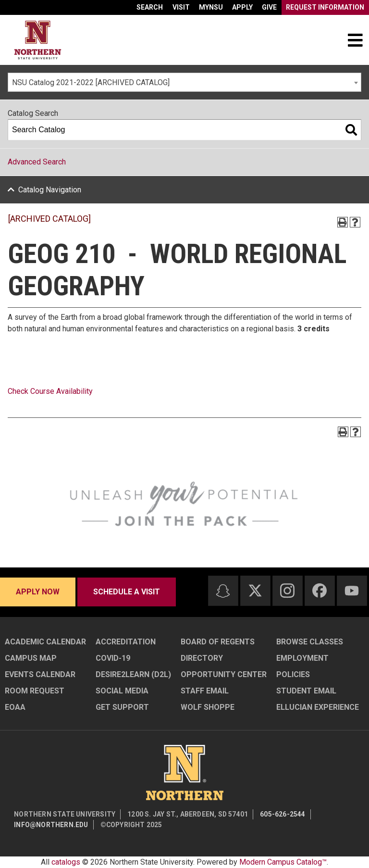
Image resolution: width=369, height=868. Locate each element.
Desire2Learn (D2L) (133, 674)
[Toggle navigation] (355, 40)
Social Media (122, 691)
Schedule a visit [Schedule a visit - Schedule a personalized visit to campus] (127, 592)
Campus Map (31, 658)
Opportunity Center (224, 674)
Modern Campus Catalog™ (283, 862)
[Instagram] (287, 591)
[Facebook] (320, 591)
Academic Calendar (45, 642)
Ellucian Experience (318, 707)
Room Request (35, 691)
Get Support (122, 707)
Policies (293, 674)
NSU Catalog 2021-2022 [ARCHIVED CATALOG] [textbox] (91, 82)
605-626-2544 (283, 814)
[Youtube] (352, 591)
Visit (181, 7)
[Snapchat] (223, 591)
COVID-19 (113, 658)
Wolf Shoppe (208, 707)
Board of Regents (218, 642)
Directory (202, 658)
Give (269, 7)
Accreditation (126, 642)
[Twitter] (255, 591)
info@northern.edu (51, 825)
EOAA (15, 707)
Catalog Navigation (50, 190)
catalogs (66, 862)
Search (150, 7)
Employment (302, 658)
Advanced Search (37, 162)
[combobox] (184, 82)
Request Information (325, 7)
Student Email (306, 691)
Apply (242, 7)
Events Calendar (40, 674)
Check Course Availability (50, 391)
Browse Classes (310, 642)
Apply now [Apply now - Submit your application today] (38, 592)
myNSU (211, 7)
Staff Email (205, 691)
